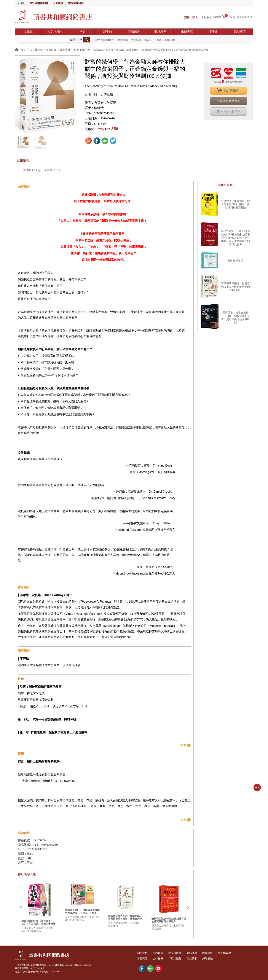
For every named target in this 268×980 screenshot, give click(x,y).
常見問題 (143, 958)
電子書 (213, 32)
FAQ (232, 17)
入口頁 (21, 3)
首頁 (23, 50)
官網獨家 (123, 40)
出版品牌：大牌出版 (99, 95)
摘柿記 (148, 40)
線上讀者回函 (244, 17)
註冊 (187, 17)
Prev (21, 908)
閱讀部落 (134, 32)
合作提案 (161, 958)
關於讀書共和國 (39, 3)
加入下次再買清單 (229, 111)
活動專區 (240, 32)
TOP (257, 788)
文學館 (28, 32)
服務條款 (161, 953)
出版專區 (187, 32)
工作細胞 (170, 40)
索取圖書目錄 (76, 3)
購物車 (217, 17)
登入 (195, 17)
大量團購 (58, 3)
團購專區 (216, 953)
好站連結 (216, 958)
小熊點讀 (136, 40)
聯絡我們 (198, 958)
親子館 (108, 32)
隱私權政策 (179, 953)
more (183, 745)
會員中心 (206, 17)
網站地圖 (198, 953)
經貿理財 (65, 50)
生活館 (81, 32)
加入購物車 (231, 91)
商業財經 (51, 50)
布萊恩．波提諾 (105, 103)
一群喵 (158, 40)
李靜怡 (99, 108)
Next (188, 908)
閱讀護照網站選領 (229, 101)
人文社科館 (55, 32)
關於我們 (143, 953)
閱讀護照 (160, 32)
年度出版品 (179, 958)
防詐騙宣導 (234, 953)
